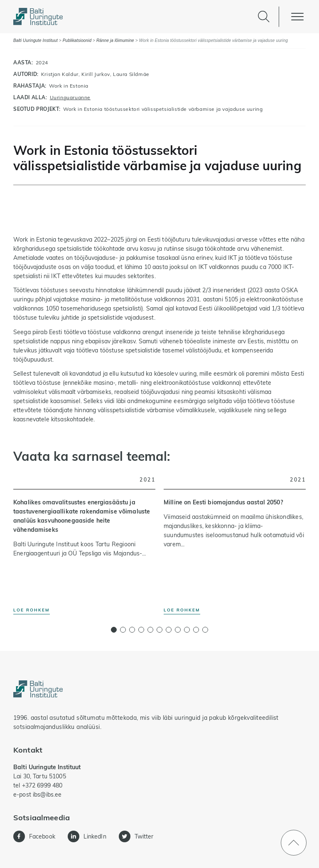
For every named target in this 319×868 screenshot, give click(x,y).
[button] (114, 630)
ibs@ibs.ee (47, 795)
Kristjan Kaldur (60, 74)
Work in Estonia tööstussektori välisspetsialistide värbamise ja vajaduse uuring (163, 109)
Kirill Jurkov (96, 74)
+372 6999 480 (42, 785)
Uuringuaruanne (70, 97)
